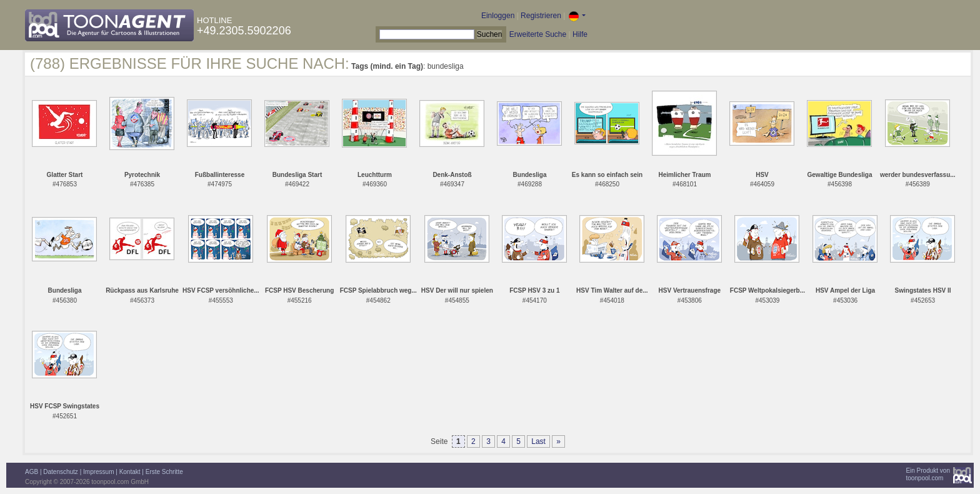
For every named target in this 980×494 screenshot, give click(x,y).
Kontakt (130, 472)
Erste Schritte (164, 472)
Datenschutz (61, 472)
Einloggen (498, 16)
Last (538, 441)
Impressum (98, 472)
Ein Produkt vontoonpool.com (928, 474)
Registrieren (541, 16)
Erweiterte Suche (538, 34)
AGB (32, 472)
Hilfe (580, 34)
